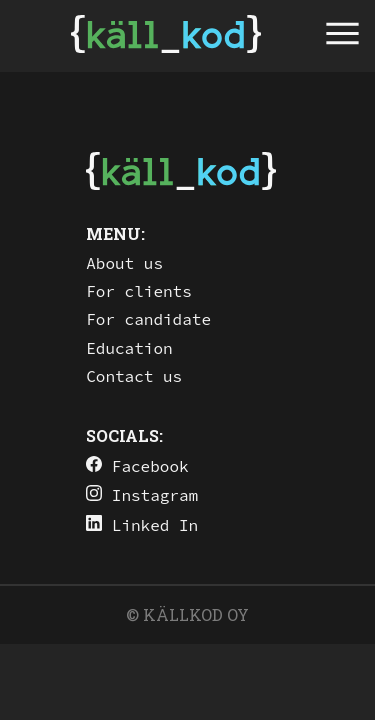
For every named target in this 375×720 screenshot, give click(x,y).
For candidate (148, 319)
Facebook (137, 465)
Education (129, 348)
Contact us (134, 376)
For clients (139, 291)
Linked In (142, 524)
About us (124, 263)
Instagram (142, 494)
